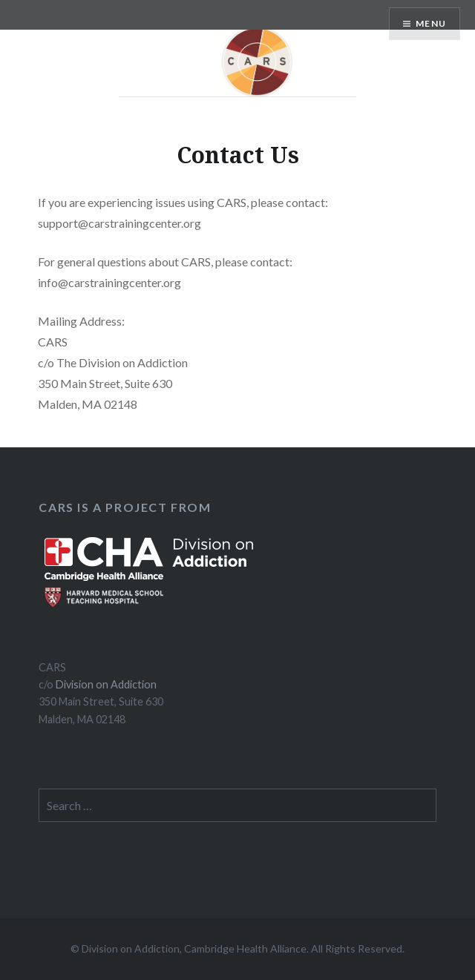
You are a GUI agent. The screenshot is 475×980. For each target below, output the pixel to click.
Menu (431, 23)
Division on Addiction (106, 684)
